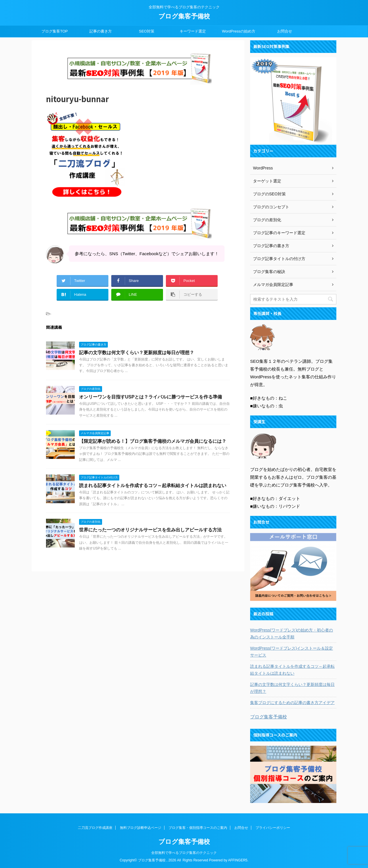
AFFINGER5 (238, 860)
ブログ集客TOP (55, 31)
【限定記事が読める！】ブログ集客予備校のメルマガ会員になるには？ (153, 441)
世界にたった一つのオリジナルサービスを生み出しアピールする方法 (150, 530)
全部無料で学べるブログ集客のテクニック (184, 852)
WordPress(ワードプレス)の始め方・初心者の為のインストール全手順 (292, 634)
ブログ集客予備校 (184, 16)
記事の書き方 (101, 31)
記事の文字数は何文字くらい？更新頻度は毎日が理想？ (137, 353)
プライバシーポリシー (273, 827)
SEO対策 (146, 31)
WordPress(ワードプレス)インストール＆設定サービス (292, 652)
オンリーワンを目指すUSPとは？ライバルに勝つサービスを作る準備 (151, 397)
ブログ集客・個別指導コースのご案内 (198, 827)
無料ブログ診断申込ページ (141, 827)
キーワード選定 (193, 31)
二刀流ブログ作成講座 (95, 827)
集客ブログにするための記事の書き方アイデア (292, 703)
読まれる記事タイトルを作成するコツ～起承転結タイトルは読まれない (153, 485)
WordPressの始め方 (239, 31)
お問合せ (285, 31)
